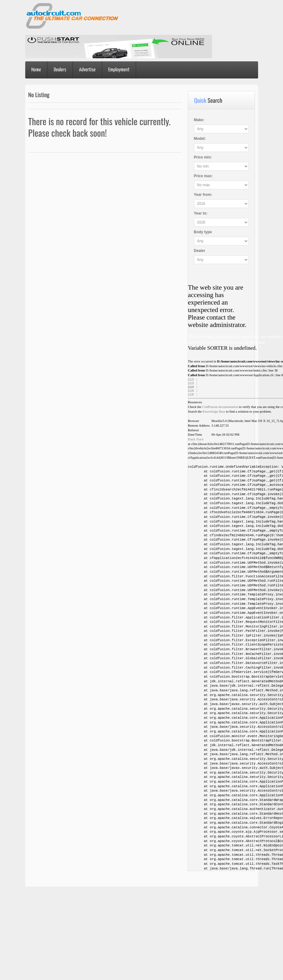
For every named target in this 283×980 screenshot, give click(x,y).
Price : (203, 157)
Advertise (87, 70)
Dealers (60, 70)
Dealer (200, 251)
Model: (200, 139)
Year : (203, 195)
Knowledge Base (214, 415)
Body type (203, 232)
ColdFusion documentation (220, 410)
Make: (199, 120)
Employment (119, 70)
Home (36, 70)
